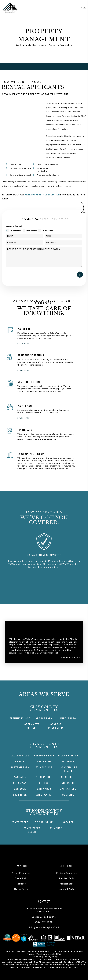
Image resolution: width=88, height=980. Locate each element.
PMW (59, 954)
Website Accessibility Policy (64, 967)
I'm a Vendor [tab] (47, 231)
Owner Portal (21, 889)
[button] (44, 583)
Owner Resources (21, 873)
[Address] (63, 243)
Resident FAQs (67, 878)
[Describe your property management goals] (44, 257)
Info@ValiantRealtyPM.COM (44, 927)
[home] (10, 7)
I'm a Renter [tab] (31, 231)
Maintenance (67, 884)
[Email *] (63, 236)
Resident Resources (67, 873)
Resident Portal (67, 889)
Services (21, 884)
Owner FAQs (21, 878)
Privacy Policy (51, 957)
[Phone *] (25, 243)
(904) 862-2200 (44, 922)
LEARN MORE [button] (23, 344)
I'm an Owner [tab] (15, 231)
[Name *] (25, 236)
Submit (80, 275)
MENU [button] (84, 8)
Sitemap (37, 957)
